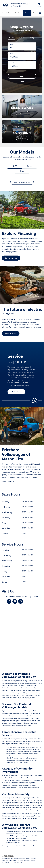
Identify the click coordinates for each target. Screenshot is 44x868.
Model (12, 63)
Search (22, 76)
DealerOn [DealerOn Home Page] (16, 858)
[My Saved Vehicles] (39, 5)
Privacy (28, 858)
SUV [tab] (15, 166)
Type (11, 44)
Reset (22, 81)
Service (27, 13)
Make (11, 54)
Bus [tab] (22, 171)
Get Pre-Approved (11, 258)
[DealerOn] (8, 856)
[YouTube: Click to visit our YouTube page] (15, 601)
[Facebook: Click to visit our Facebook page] (9, 601)
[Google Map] (22, 636)
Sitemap (22, 858)
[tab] (11, 37)
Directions (18, 13)
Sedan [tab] (30, 166)
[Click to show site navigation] (40, 13)
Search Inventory (11, 333)
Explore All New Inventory (22, 182)
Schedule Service (16, 392)
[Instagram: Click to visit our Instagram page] (21, 601)
